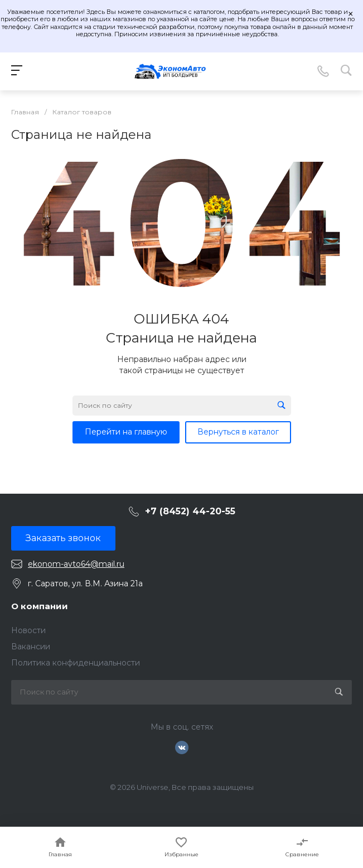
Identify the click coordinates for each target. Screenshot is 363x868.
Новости (28, 630)
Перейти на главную (126, 432)
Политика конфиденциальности (76, 663)
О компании (40, 606)
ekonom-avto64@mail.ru (76, 564)
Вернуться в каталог (238, 432)
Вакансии (31, 647)
